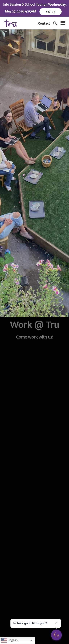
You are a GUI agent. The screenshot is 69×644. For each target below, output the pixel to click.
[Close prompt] (56, 623)
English (9, 640)
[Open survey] (56, 635)
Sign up (51, 12)
